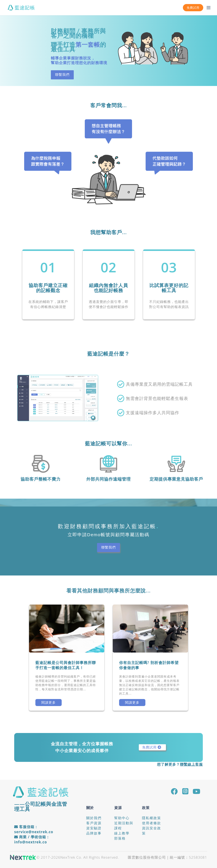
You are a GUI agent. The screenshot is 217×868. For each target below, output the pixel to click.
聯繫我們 (62, 75)
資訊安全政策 (152, 831)
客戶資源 (94, 823)
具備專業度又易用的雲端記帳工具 (159, 384)
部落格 (120, 838)
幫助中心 (122, 818)
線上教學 (122, 833)
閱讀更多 (49, 703)
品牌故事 (94, 833)
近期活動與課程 (124, 826)
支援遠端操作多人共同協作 (153, 413)
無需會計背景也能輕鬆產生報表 (157, 398)
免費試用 (193, 8)
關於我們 (94, 818)
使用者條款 (152, 823)
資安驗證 (94, 828)
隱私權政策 (152, 818)
